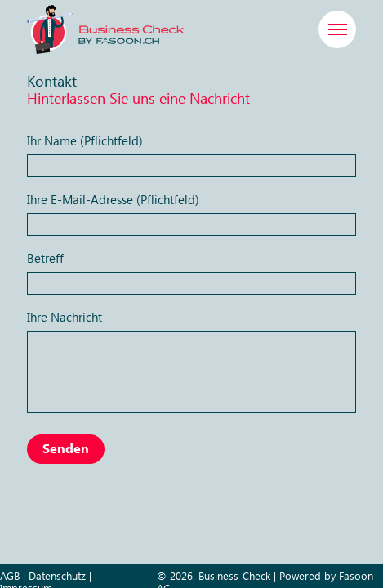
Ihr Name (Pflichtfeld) (191, 154)
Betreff (191, 272)
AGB (10, 577)
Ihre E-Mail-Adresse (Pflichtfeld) (191, 213)
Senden (66, 449)
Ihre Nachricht (191, 361)
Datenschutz (57, 577)
